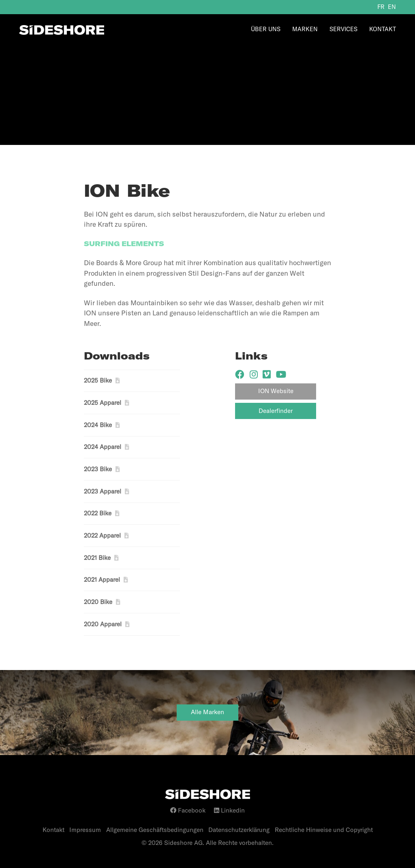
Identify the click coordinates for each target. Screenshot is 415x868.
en (392, 7)
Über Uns (266, 29)
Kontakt (383, 29)
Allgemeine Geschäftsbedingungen (155, 830)
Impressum (85, 830)
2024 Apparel (103, 447)
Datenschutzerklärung (239, 830)
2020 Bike (98, 602)
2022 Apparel (102, 535)
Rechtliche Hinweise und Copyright (324, 830)
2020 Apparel (103, 624)
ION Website (276, 391)
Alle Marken (207, 712)
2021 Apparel (102, 580)
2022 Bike (98, 513)
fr (381, 7)
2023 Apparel (103, 491)
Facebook (188, 810)
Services (343, 29)
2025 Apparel (103, 403)
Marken (305, 29)
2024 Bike (98, 425)
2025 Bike (98, 380)
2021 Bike (97, 558)
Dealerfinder (276, 411)
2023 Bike (98, 469)
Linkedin (229, 810)
